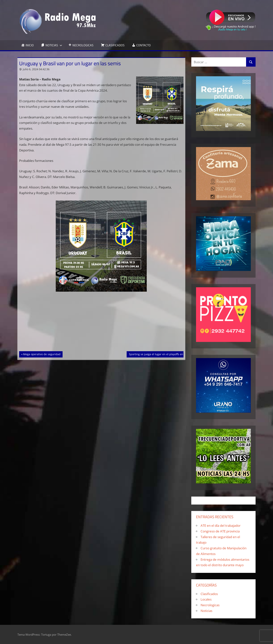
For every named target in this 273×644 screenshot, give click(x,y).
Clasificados (209, 594)
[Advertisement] (101, 323)
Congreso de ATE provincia (220, 531)
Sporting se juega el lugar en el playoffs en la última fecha (166, 354)
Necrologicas (210, 605)
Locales (206, 599)
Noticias (206, 611)
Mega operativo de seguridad (42, 354)
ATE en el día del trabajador (221, 526)
